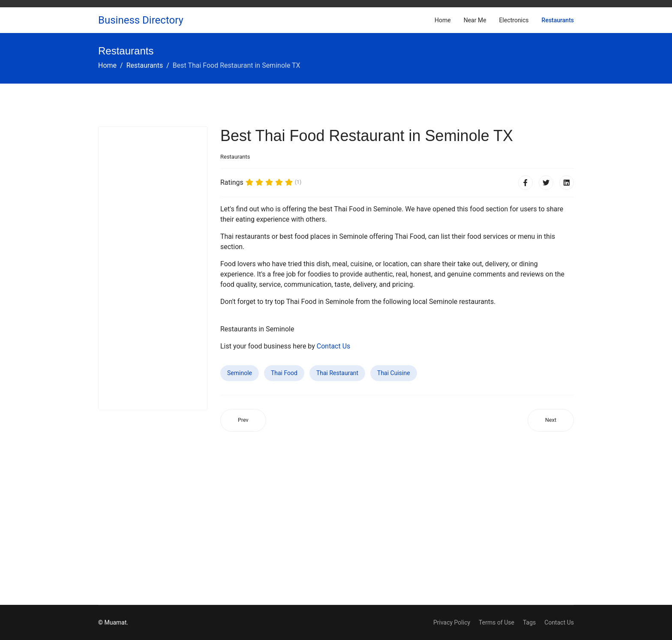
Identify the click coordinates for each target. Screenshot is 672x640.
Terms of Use (496, 622)
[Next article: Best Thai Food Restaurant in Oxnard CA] (551, 420)
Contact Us (334, 346)
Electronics (514, 20)
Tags (529, 622)
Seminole (240, 373)
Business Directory (141, 20)
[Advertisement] (153, 268)
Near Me (475, 20)
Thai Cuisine (394, 373)
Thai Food (284, 373)
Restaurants (558, 20)
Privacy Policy (452, 622)
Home (443, 20)
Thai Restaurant (337, 373)
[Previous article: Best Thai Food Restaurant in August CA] (243, 420)
